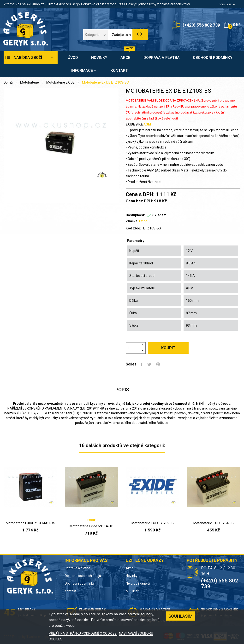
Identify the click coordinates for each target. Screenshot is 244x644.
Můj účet (132, 591)
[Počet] (133, 348)
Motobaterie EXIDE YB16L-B (153, 523)
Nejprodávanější (138, 583)
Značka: (132, 221)
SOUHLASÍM (181, 616)
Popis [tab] (122, 390)
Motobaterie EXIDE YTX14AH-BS (30, 523)
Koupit (168, 348)
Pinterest (158, 364)
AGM (147, 124)
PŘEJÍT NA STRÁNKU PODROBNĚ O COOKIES (83, 633)
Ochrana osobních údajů (83, 576)
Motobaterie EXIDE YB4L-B (214, 523)
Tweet (149, 364)
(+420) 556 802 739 (201, 25)
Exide (143, 221)
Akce (130, 568)
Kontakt (70, 591)
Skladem (159, 215)
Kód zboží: (134, 228)
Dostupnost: (135, 215)
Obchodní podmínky (80, 583)
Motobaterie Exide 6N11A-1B (92, 526)
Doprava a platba (77, 568)
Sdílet (142, 364)
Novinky (132, 576)
